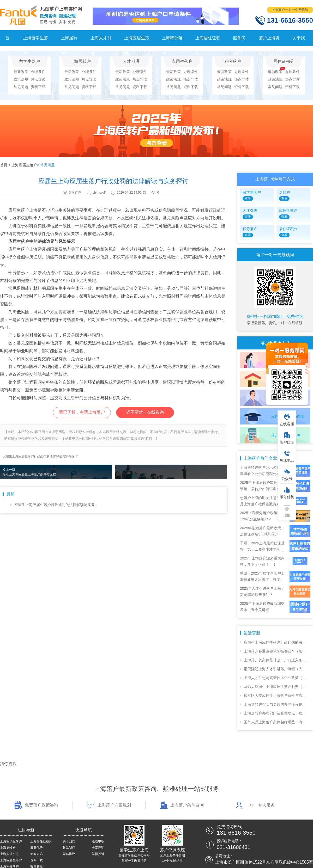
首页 (7, 41)
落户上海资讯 (269, 41)
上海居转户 (69, 41)
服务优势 (239, 41)
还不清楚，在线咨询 (145, 412)
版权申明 (98, 841)
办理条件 (38, 72)
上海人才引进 (101, 41)
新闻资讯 (37, 854)
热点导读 (38, 79)
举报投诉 (98, 854)
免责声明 (98, 848)
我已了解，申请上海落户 (82, 412)
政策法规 (21, 79)
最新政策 (21, 72)
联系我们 (69, 848)
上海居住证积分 (208, 41)
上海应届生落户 (137, 41)
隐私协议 (69, 854)
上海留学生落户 (35, 41)
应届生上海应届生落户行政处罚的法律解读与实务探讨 (40, 456)
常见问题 (21, 87)
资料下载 (38, 87)
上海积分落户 (172, 41)
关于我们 (299, 41)
